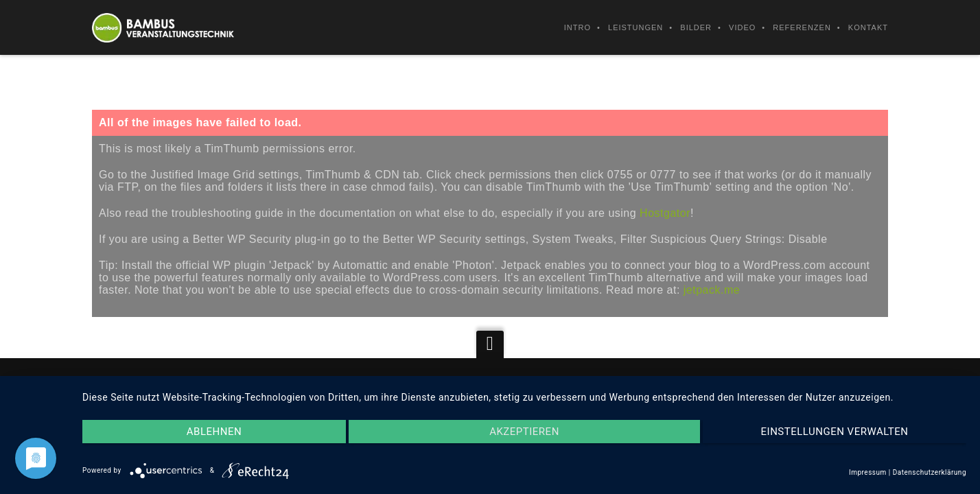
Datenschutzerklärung (930, 472)
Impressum (868, 472)
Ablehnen (214, 432)
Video (742, 27)
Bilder (696, 27)
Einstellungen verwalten (835, 432)
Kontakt (868, 27)
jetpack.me (712, 290)
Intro (577, 27)
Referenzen (802, 27)
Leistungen (635, 27)
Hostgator (665, 213)
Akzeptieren (524, 432)
